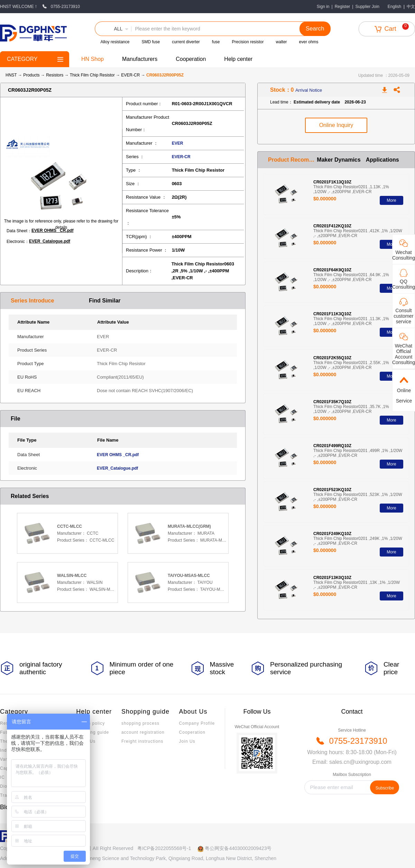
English (394, 7)
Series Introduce (32, 301)
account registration (143, 732)
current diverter (186, 42)
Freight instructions (142, 741)
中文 (411, 7)
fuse (216, 42)
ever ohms (309, 42)
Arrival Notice (309, 90)
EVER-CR (131, 75)
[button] (113, 29)
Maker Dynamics (339, 160)
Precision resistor (248, 42)
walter (282, 42)
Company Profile (197, 723)
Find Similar (105, 301)
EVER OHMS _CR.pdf (52, 230)
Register (343, 7)
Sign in (323, 7)
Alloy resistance (115, 42)
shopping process (140, 723)
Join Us (187, 741)
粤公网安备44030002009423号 (238, 848)
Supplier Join (367, 7)
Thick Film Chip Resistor (93, 75)
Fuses (7, 732)
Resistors (55, 75)
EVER (178, 143)
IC (2, 777)
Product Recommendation (292, 160)
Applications (382, 160)
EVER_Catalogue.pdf (50, 241)
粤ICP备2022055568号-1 (164, 848)
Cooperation (191, 59)
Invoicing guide (93, 732)
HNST (11, 75)
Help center (238, 59)
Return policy (90, 723)
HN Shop (93, 59)
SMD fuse (151, 42)
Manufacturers (140, 59)
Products (31, 75)
